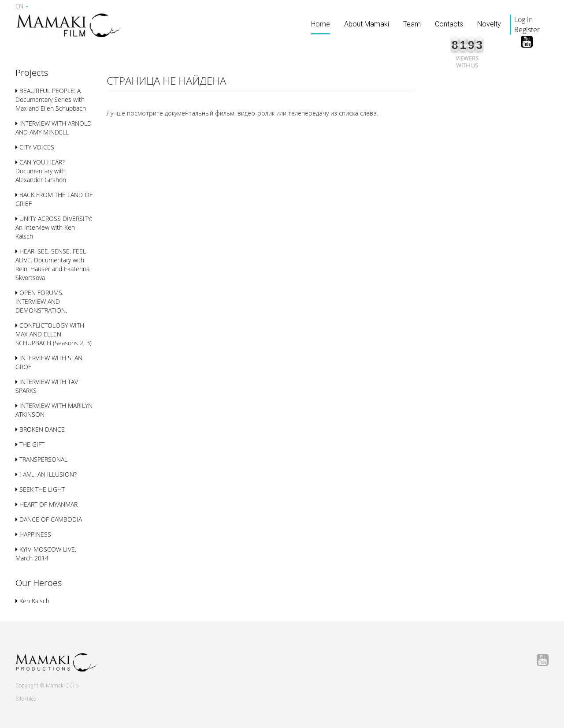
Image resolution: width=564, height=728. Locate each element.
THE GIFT (30, 444)
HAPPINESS (33, 534)
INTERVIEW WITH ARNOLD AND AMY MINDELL (54, 128)
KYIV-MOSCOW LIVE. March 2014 (46, 554)
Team (412, 24)
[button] (32, 73)
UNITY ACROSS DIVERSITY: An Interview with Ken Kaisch (54, 227)
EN (22, 6)
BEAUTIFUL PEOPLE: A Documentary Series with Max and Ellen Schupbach (51, 99)
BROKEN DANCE (40, 429)
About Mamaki (367, 24)
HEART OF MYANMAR (46, 504)
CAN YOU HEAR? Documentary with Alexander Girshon (41, 171)
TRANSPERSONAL (41, 459)
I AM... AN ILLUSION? (46, 474)
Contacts (449, 24)
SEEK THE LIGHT (40, 489)
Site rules (26, 699)
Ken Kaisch (32, 601)
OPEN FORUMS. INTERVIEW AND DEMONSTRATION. (41, 301)
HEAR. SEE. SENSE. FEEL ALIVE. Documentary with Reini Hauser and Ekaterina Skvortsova (52, 264)
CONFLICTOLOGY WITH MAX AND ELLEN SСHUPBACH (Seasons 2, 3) (54, 334)
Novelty (489, 24)
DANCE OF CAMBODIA (49, 519)
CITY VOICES (35, 147)
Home (321, 24)
